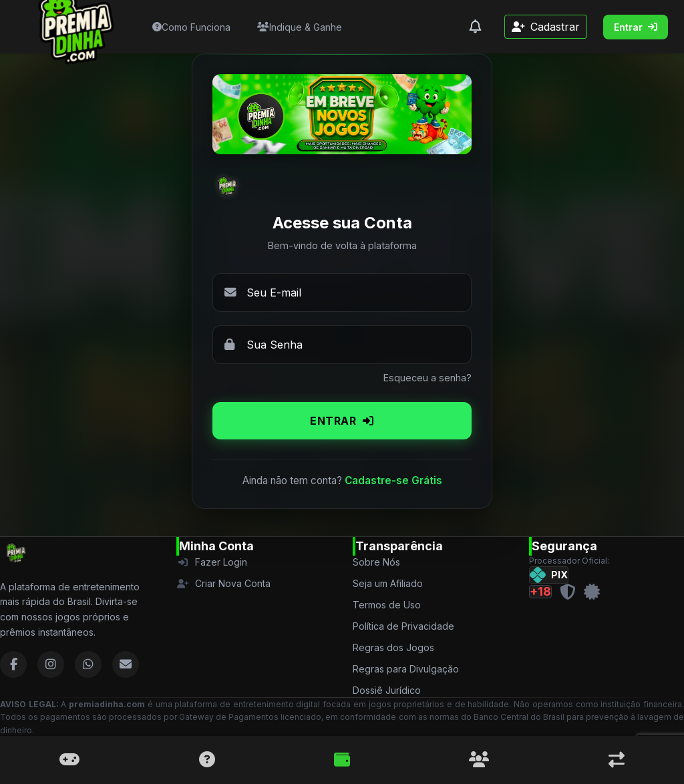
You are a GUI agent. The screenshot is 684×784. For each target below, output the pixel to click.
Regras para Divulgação (406, 669)
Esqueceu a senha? (427, 378)
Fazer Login (212, 562)
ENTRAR (342, 421)
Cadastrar (546, 27)
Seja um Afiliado (388, 583)
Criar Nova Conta (223, 583)
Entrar (636, 27)
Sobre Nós (376, 562)
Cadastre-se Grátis (393, 480)
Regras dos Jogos (393, 647)
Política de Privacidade (403, 626)
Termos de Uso (387, 605)
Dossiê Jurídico (387, 690)
